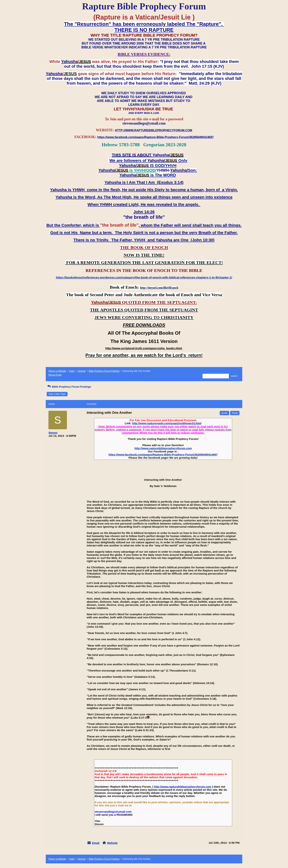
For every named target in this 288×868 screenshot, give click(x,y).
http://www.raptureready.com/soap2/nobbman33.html (167, 423)
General (82, 371)
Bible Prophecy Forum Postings (104, 371)
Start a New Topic (57, 394)
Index (72, 371)
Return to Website (57, 371)
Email (96, 843)
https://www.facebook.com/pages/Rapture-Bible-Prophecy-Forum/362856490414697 (163, 455)
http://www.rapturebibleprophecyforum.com (163, 448)
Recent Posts (55, 375)
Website (112, 843)
